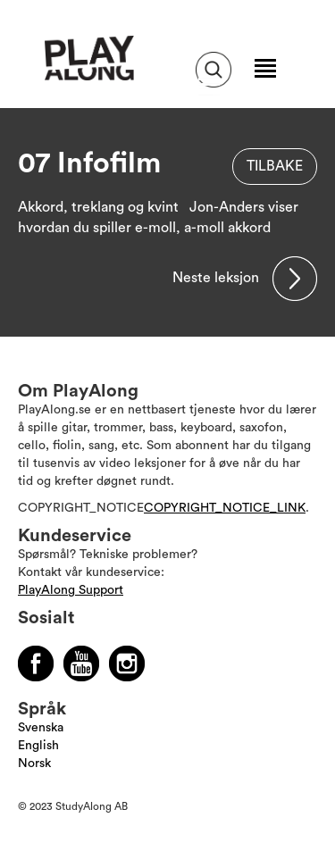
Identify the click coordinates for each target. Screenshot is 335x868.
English (38, 746)
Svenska (41, 728)
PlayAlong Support (71, 590)
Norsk (34, 764)
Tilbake (275, 166)
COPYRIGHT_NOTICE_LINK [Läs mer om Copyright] (225, 508)
